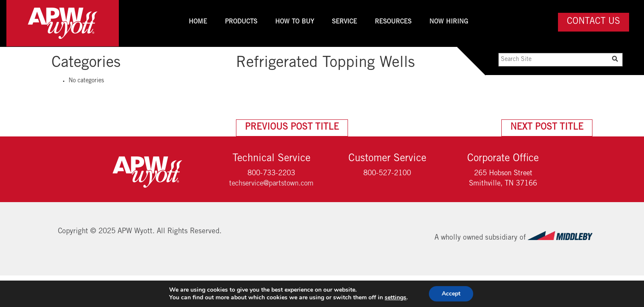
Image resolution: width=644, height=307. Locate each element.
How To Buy (295, 22)
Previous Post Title (292, 128)
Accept (451, 294)
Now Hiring (449, 22)
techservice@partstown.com (271, 184)
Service (344, 22)
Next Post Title (547, 128)
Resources (393, 22)
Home (198, 22)
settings (395, 298)
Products (241, 22)
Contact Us (594, 22)
